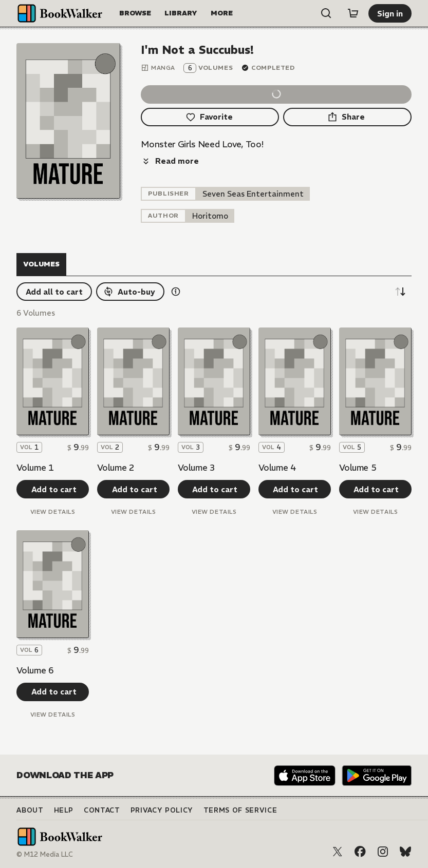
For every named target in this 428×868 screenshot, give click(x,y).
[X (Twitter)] (338, 852)
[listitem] (253, 194)
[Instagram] (383, 852)
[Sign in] (390, 13)
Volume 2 (116, 468)
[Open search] (326, 13)
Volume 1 (35, 468)
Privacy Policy (162, 810)
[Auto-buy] (130, 292)
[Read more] (170, 161)
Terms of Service (240, 810)
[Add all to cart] (54, 292)
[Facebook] (360, 852)
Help (64, 810)
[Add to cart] (53, 489)
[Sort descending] (400, 292)
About (30, 810)
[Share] (347, 117)
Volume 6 (35, 670)
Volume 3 (196, 468)
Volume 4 (277, 468)
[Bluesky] (405, 852)
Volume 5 (358, 468)
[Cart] (353, 13)
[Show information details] (176, 292)
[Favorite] (210, 117)
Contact (102, 810)
